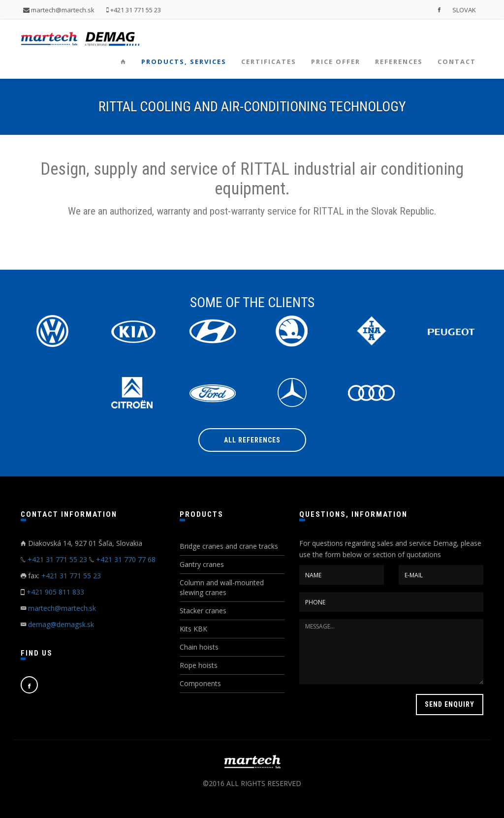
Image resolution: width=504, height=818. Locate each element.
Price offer (336, 62)
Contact (457, 62)
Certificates (269, 62)
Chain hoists (199, 647)
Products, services (184, 62)
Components (200, 683)
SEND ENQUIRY (450, 704)
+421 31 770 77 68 (126, 559)
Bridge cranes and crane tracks (229, 546)
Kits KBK (193, 629)
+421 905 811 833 (55, 592)
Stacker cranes (203, 611)
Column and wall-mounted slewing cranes (222, 587)
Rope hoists (199, 665)
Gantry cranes (202, 564)
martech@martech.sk (59, 10)
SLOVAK (464, 10)
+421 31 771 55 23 (134, 10)
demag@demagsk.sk (61, 624)
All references (252, 440)
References (399, 62)
